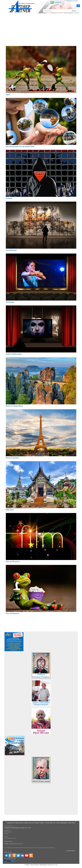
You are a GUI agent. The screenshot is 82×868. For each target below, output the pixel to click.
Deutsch (75, 1)
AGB (69, 823)
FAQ (73, 823)
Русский (69, 1)
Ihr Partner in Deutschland (27, 3)
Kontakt (26, 823)
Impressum (11, 823)
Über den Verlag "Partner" (37, 823)
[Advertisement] (41, 30)
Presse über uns (50, 823)
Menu (78, 6)
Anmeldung (58, 2)
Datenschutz (19, 823)
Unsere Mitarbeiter (62, 823)
